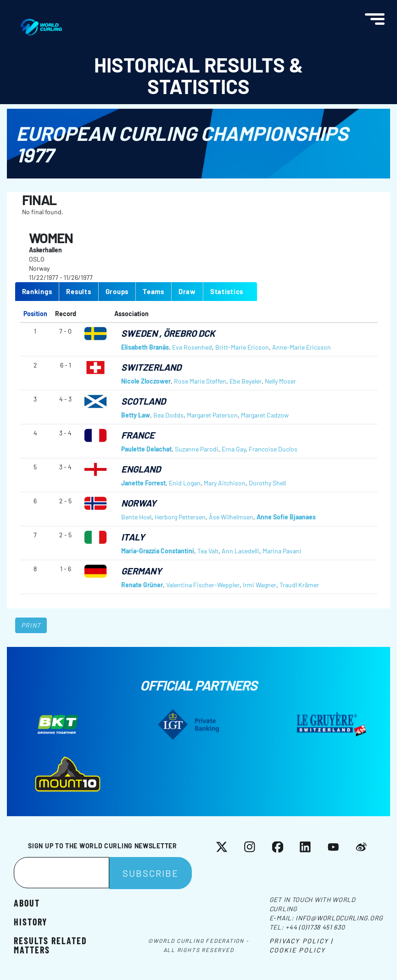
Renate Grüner (142, 585)
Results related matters (50, 945)
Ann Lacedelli (240, 551)
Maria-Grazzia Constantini (158, 551)
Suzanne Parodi (197, 449)
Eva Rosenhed (192, 347)
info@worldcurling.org (339, 918)
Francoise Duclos (273, 449)
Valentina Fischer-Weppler (203, 585)
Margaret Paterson (212, 415)
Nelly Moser (280, 381)
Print (31, 625)
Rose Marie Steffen (200, 381)
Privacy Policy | (301, 941)
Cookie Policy (297, 950)
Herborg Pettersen (180, 517)
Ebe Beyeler (246, 381)
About (27, 903)
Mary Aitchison (225, 483)
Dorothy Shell (267, 483)
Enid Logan (185, 483)
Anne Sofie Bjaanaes (286, 517)
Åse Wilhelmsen (231, 517)
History (31, 922)
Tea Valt (208, 551)
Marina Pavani (282, 551)
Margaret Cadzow (265, 415)
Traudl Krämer (299, 585)
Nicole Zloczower (146, 381)
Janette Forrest (143, 483)
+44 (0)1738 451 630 (315, 927)
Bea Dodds (168, 415)
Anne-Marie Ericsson (302, 347)
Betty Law (136, 415)
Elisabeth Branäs (145, 347)
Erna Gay (234, 449)
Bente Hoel (136, 517)
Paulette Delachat (146, 449)
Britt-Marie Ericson (242, 347)
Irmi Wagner (260, 585)
